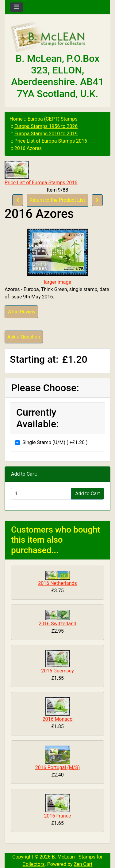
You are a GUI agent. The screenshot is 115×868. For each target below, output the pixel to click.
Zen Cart (83, 864)
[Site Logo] (57, 37)
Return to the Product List (57, 200)
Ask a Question (24, 337)
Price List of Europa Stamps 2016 (51, 141)
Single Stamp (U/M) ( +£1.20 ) (55, 442)
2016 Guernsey (57, 671)
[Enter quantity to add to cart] (41, 494)
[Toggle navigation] (17, 7)
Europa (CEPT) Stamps (53, 119)
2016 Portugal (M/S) (58, 767)
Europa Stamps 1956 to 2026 (46, 126)
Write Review (21, 312)
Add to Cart (88, 494)
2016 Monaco (57, 719)
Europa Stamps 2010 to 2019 (46, 134)
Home (16, 119)
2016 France (57, 816)
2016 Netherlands (57, 583)
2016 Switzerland (57, 624)
